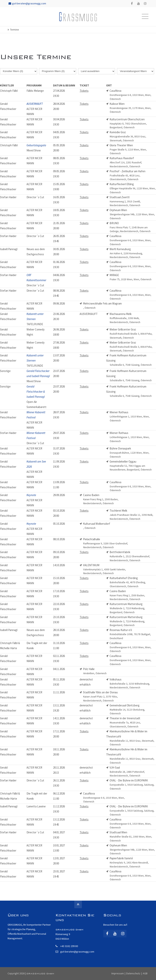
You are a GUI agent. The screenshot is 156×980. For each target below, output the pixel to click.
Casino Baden (106, 499)
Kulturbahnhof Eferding (133, 582)
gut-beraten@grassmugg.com (27, 3)
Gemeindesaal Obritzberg (133, 710)
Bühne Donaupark (133, 453)
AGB (145, 973)
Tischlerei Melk (133, 515)
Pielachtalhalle (106, 543)
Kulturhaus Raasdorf (133, 162)
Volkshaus (133, 684)
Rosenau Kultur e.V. (133, 634)
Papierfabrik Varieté (133, 863)
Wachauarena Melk (133, 318)
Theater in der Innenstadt (133, 722)
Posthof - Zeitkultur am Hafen (133, 175)
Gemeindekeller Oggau (133, 466)
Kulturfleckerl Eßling (133, 188)
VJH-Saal (133, 772)
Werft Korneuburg (133, 253)
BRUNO (133, 227)
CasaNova (133, 95)
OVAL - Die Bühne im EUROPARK (133, 785)
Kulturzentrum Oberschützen (133, 124)
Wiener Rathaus (133, 416)
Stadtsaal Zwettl (133, 201)
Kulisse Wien (133, 108)
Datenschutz (133, 973)
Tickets (84, 91)
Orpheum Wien (133, 214)
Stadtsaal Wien (133, 837)
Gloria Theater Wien (133, 150)
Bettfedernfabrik (133, 556)
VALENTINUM (106, 569)
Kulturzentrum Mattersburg (133, 608)
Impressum (118, 973)
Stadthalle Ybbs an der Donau (106, 697)
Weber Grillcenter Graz (133, 334)
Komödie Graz (133, 136)
